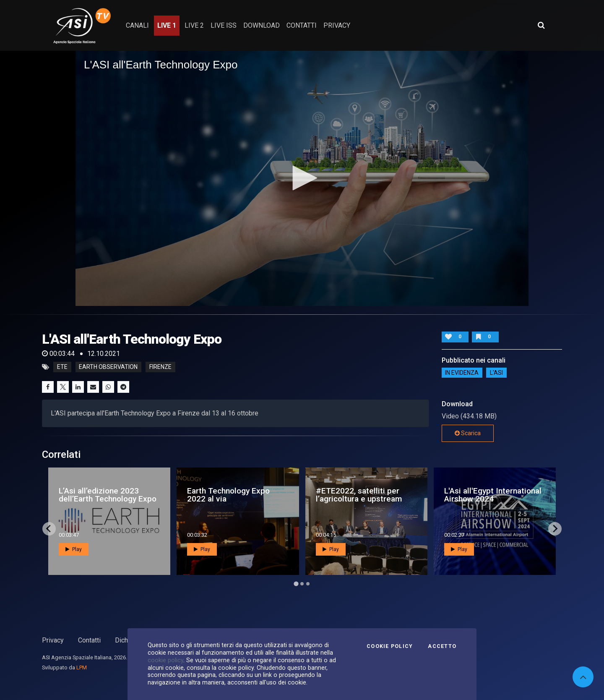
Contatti (89, 640)
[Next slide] (555, 529)
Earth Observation (108, 367)
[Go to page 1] (296, 584)
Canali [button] (137, 25)
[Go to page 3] (308, 584)
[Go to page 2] (302, 584)
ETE (62, 367)
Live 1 (167, 25)
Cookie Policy (390, 646)
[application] (302, 178)
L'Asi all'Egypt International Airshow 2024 (493, 495)
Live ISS (224, 25)
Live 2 (194, 25)
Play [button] (74, 549)
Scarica (468, 433)
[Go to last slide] (49, 529)
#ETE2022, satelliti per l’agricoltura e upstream (359, 495)
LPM (82, 667)
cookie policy (165, 660)
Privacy (53, 640)
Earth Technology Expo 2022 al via (228, 495)
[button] (302, 178)
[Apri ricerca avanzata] (541, 25)
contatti (302, 25)
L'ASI (496, 373)
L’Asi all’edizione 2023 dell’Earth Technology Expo (108, 495)
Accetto (442, 646)
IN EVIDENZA (462, 373)
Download (262, 25)
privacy (337, 25)
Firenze (160, 367)
